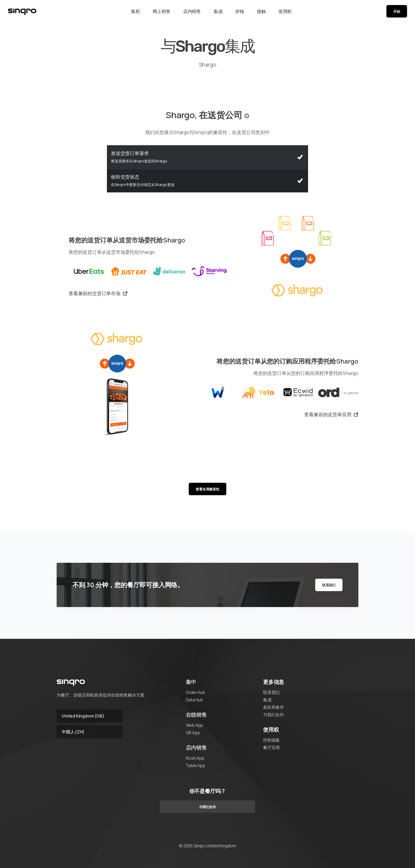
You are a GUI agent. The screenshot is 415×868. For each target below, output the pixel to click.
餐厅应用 (271, 747)
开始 (397, 11)
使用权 (285, 11)
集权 (136, 11)
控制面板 (271, 740)
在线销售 (196, 715)
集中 (191, 682)
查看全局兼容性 (207, 489)
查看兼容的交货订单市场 (98, 293)
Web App (195, 725)
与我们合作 (274, 715)
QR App (193, 733)
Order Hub (195, 692)
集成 (218, 11)
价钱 (240, 11)
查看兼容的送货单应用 (331, 414)
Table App (195, 765)
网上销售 (162, 11)
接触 (261, 11)
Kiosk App (195, 758)
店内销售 (192, 11)
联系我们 (329, 585)
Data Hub (194, 700)
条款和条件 (274, 707)
